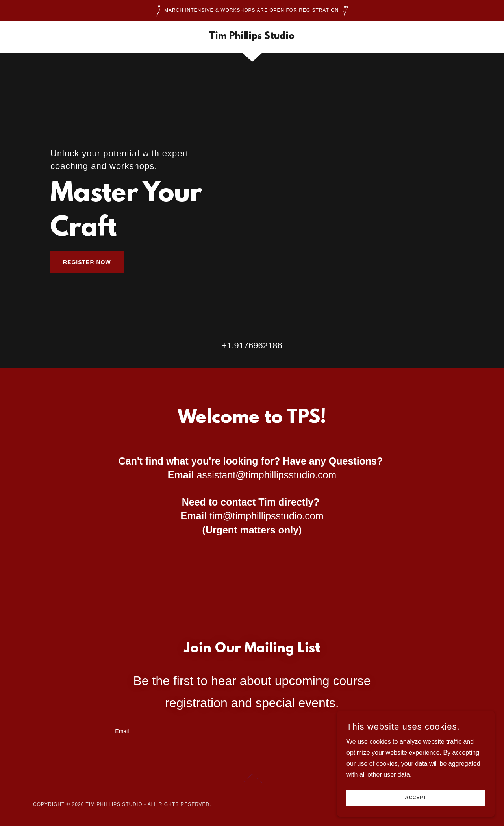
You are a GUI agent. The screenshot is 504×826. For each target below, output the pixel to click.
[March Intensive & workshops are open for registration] (252, 11)
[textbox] (222, 731)
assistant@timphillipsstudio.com (266, 475)
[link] (252, 37)
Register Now (87, 262)
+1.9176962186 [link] (252, 345)
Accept (416, 798)
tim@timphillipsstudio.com (266, 516)
